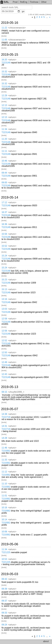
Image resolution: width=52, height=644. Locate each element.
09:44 (4, 173)
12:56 (4, 331)
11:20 (4, 139)
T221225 (6, 552)
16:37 (4, 212)
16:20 (4, 60)
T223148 (6, 63)
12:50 (4, 352)
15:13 (4, 289)
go (23, 11)
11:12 (4, 472)
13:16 (4, 299)
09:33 (4, 613)
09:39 (4, 589)
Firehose (34, 2)
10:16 (4, 508)
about (46, 641)
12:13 (4, 105)
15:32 (4, 72)
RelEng (24, 2)
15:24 (4, 256)
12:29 (4, 95)
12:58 (4, 319)
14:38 (4, 414)
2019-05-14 (10, 197)
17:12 (4, 202)
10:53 (4, 559)
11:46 (4, 448)
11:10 (4, 484)
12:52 (4, 340)
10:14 (4, 520)
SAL (5, 2)
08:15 (4, 392)
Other (44, 2)
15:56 (4, 234)
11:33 (4, 460)
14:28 (4, 438)
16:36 (4, 224)
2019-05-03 (10, 574)
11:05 (4, 40)
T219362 (6, 451)
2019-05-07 (10, 409)
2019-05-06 (10, 544)
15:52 (4, 246)
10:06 (4, 532)
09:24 (4, 625)
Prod (15, 2)
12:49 (4, 362)
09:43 (4, 579)
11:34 (4, 129)
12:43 (4, 374)
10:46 (4, 161)
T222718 (6, 417)
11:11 (4, 151)
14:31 (4, 426)
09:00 (4, 183)
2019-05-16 (10, 23)
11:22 (4, 28)
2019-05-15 (10, 55)
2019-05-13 (10, 387)
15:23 (4, 280)
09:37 (4, 601)
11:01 (4, 496)
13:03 (4, 309)
